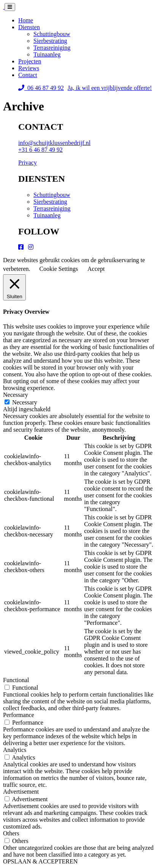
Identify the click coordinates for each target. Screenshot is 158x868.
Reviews (29, 68)
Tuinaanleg (47, 54)
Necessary (25, 402)
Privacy (28, 163)
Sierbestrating (50, 41)
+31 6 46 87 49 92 (40, 150)
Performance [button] (19, 715)
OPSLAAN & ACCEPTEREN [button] (40, 861)
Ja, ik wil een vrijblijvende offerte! (110, 88)
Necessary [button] (16, 395)
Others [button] (11, 833)
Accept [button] (96, 269)
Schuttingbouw (52, 34)
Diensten (29, 27)
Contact (28, 75)
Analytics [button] (15, 750)
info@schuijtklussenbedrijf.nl (54, 143)
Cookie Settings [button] (59, 269)
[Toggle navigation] (10, 7)
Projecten (30, 61)
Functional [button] (16, 680)
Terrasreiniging (52, 48)
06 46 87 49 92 (41, 88)
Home (26, 20)
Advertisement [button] (21, 792)
